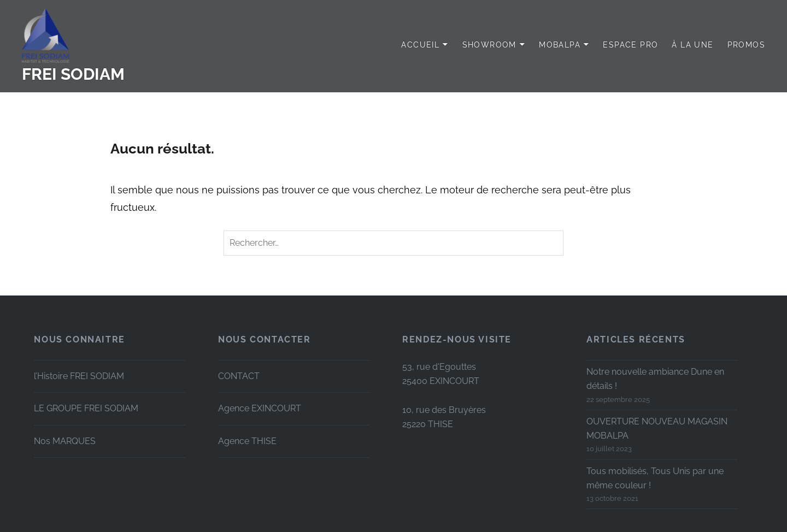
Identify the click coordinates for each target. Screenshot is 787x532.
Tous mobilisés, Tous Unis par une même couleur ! (655, 478)
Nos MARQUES (65, 441)
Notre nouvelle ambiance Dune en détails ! (655, 379)
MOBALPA (560, 45)
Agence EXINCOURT (260, 408)
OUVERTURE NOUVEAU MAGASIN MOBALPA (657, 428)
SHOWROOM (489, 45)
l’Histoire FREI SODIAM (79, 376)
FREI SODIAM (73, 74)
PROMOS (746, 45)
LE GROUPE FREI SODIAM (86, 408)
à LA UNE (692, 45)
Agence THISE (247, 441)
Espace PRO (630, 45)
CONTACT (239, 376)
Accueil (420, 45)
